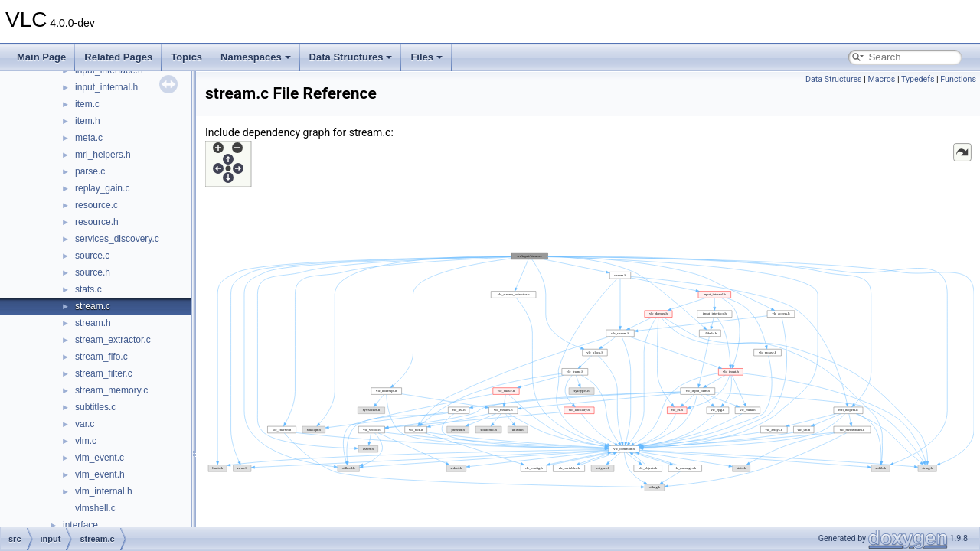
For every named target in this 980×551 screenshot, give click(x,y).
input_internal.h (106, 87)
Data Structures (351, 57)
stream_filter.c (104, 373)
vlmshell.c (95, 508)
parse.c (90, 171)
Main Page (41, 57)
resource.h (97, 222)
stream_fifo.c (101, 357)
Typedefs (918, 79)
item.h (88, 121)
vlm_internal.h (104, 491)
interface (80, 525)
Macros (881, 79)
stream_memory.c (111, 390)
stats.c (88, 289)
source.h (93, 272)
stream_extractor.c (113, 340)
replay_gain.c (102, 188)
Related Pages (118, 57)
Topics (186, 57)
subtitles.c (95, 407)
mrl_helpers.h (103, 155)
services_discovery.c (117, 239)
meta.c (89, 138)
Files (426, 57)
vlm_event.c (100, 458)
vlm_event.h (100, 474)
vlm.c (86, 441)
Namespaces (256, 57)
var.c (85, 424)
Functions (958, 79)
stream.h (93, 323)
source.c (92, 256)
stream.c (93, 306)
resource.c (96, 205)
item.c (87, 104)
